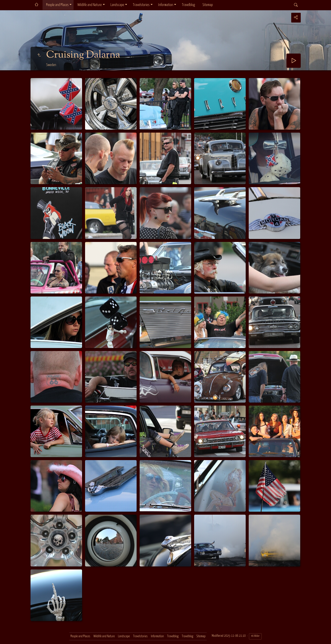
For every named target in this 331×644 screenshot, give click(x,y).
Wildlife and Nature (89, 5)
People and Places (58, 5)
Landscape (117, 5)
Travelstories (141, 5)
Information (166, 5)
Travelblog (188, 5)
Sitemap (208, 5)
